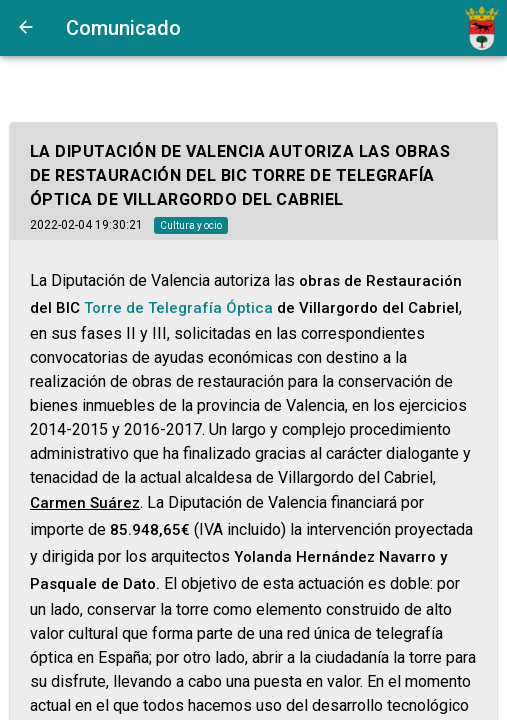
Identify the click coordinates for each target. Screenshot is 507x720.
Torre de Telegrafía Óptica (178, 308)
